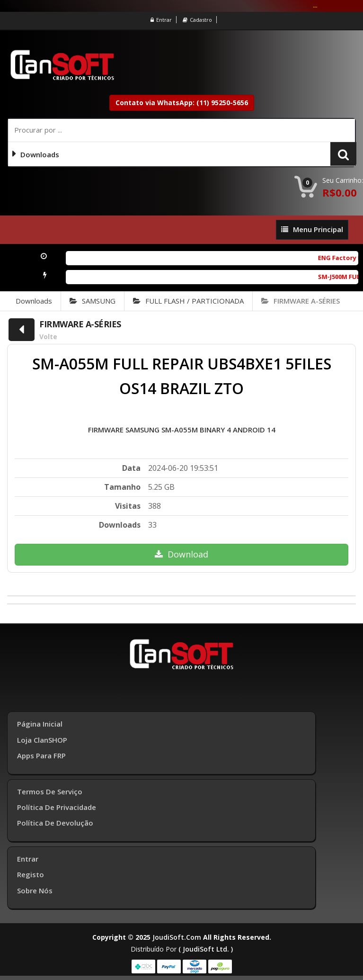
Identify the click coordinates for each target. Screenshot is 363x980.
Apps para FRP (41, 755)
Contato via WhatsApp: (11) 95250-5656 (182, 103)
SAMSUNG (93, 301)
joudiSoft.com (177, 937)
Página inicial (40, 724)
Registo (31, 874)
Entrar (161, 20)
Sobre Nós (35, 890)
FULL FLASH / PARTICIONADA (188, 301)
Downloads (34, 301)
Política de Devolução (55, 823)
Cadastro (197, 20)
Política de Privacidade (57, 807)
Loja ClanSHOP (42, 740)
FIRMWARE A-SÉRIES (301, 301)
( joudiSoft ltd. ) (206, 949)
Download (181, 554)
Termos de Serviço (50, 791)
